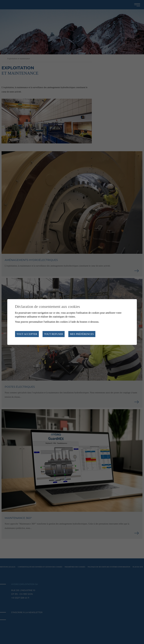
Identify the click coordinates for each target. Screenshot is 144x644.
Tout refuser (54, 334)
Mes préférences (82, 334)
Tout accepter (27, 334)
